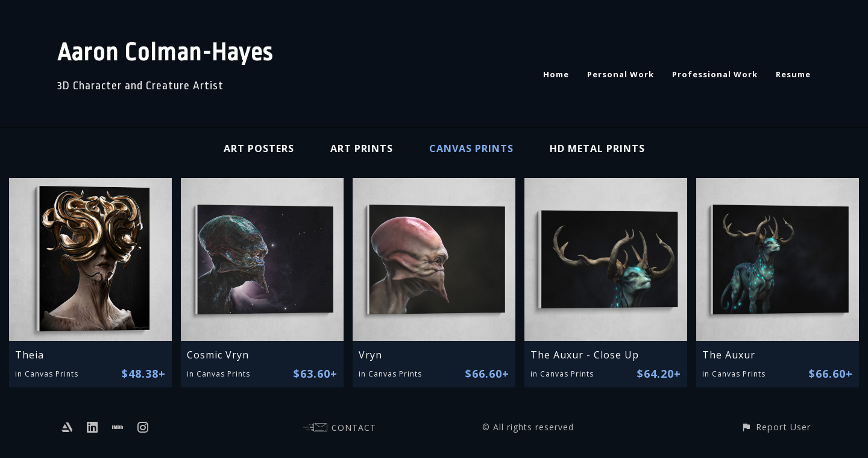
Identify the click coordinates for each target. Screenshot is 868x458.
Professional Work (715, 74)
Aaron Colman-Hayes (165, 53)
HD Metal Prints (597, 148)
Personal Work (621, 74)
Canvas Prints (471, 148)
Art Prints (362, 148)
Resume (793, 74)
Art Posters (259, 148)
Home (556, 74)
